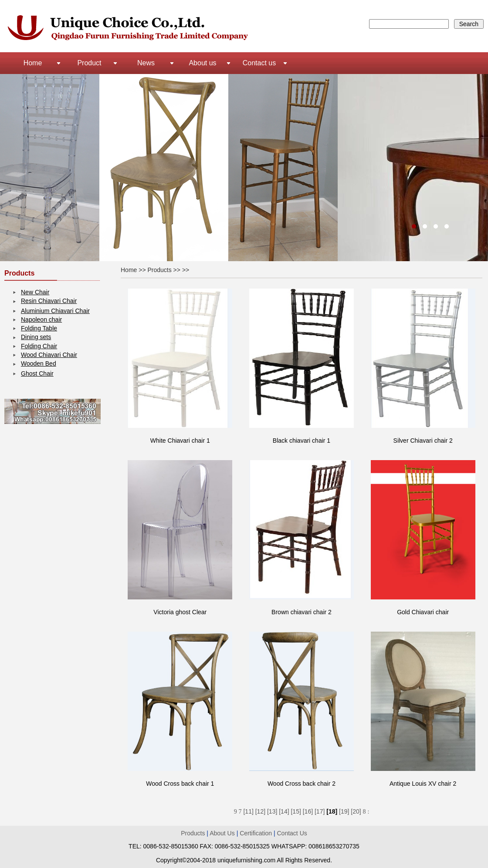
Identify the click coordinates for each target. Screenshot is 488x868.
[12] (260, 811)
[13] (272, 811)
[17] (320, 811)
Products (193, 833)
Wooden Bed (39, 363)
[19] (344, 811)
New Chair (35, 292)
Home (33, 63)
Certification (256, 833)
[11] (248, 811)
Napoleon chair (41, 320)
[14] (284, 811)
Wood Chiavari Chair (49, 355)
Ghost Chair (37, 373)
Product (89, 63)
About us (202, 63)
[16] (308, 811)
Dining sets (36, 337)
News (146, 63)
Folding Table (39, 328)
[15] (296, 811)
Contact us (259, 63)
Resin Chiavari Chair (49, 301)
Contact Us (292, 833)
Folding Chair (39, 346)
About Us (223, 833)
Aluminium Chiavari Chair (55, 311)
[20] (356, 811)
